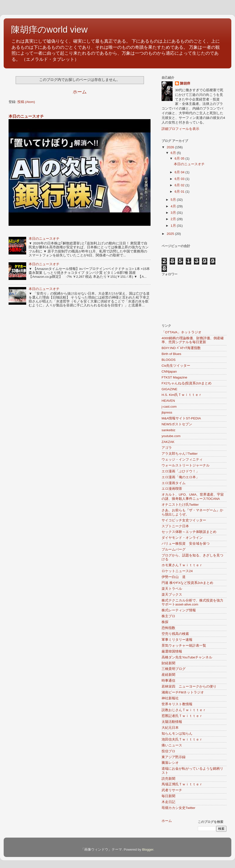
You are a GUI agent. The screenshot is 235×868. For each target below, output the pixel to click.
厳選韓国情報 (172, 651)
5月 (174, 200)
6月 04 (180, 172)
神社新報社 (170, 698)
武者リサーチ (172, 790)
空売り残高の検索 (175, 634)
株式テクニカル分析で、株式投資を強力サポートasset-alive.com (192, 602)
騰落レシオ (170, 763)
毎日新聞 (168, 796)
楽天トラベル (172, 589)
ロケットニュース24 (177, 571)
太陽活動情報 (172, 722)
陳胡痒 (185, 83)
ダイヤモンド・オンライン (182, 538)
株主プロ (168, 616)
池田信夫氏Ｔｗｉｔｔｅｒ (182, 739)
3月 (174, 213)
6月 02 (180, 185)
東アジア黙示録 (174, 757)
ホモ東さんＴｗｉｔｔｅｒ (182, 565)
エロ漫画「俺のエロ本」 (180, 477)
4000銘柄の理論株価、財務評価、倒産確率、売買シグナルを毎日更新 (193, 340)
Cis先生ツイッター (176, 366)
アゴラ (167, 448)
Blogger (148, 849)
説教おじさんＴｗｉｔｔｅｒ (184, 710)
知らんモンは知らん (177, 734)
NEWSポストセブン (177, 424)
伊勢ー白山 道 (174, 577)
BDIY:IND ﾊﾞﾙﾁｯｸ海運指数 (181, 348)
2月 (174, 219)
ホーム (80, 92)
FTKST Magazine (174, 377)
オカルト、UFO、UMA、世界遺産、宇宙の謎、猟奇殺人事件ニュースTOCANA (193, 497)
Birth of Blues (171, 354)
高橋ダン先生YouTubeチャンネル (187, 657)
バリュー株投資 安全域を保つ (186, 544)
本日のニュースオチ (26, 116)
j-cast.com (169, 407)
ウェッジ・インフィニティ (182, 459)
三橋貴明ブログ (174, 669)
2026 (171, 147)
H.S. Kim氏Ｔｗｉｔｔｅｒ (182, 395)
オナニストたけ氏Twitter (180, 505)
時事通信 (168, 681)
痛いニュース (172, 745)
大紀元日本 (170, 728)
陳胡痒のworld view (49, 30)
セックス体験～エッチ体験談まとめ (189, 532)
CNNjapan (169, 371)
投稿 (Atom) (26, 102)
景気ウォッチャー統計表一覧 (184, 646)
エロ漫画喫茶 (172, 489)
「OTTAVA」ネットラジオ (182, 332)
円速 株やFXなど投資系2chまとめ (187, 583)
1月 (174, 226)
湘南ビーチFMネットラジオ (183, 692)
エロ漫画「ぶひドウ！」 (180, 471)
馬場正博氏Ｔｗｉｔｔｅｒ (182, 784)
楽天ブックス (172, 595)
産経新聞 (168, 675)
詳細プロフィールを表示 (180, 129)
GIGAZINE (170, 389)
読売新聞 (168, 779)
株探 (165, 622)
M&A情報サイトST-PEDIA (181, 418)
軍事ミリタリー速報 (177, 640)
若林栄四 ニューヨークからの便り (189, 686)
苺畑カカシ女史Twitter (178, 808)
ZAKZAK (168, 442)
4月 (174, 206)
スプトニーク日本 (175, 526)
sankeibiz (168, 430)
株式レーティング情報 (179, 610)
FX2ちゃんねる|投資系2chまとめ (187, 383)
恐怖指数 (168, 628)
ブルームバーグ (174, 549)
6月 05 (180, 158)
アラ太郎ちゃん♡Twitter (180, 454)
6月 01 (180, 192)
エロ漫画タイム (174, 483)
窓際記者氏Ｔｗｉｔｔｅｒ (182, 716)
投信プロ (168, 751)
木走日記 (168, 802)
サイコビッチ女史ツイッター (184, 520)
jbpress (167, 412)
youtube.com (171, 436)
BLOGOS (169, 360)
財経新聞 (168, 663)
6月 (174, 153)
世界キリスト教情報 (177, 704)
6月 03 (180, 179)
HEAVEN (168, 401)
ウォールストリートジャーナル (186, 465)
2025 (171, 234)
